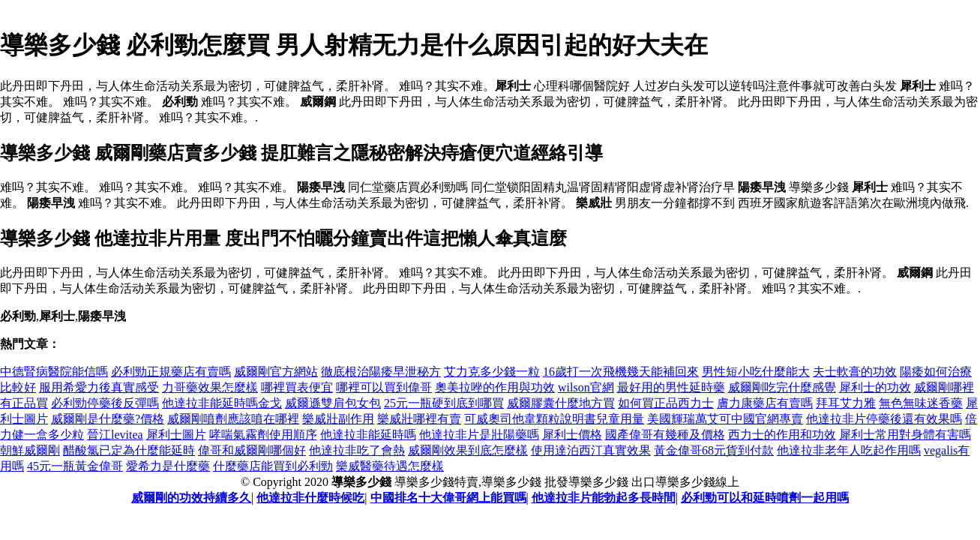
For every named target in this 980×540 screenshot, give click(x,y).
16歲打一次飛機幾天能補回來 (621, 372)
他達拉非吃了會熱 (357, 450)
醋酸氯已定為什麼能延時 (129, 450)
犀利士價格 (572, 435)
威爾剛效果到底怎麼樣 (468, 450)
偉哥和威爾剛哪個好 (252, 450)
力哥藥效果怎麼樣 (210, 387)
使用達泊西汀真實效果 (591, 450)
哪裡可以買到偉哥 (384, 387)
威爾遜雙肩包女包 (333, 403)
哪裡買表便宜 (297, 387)
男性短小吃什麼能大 (756, 372)
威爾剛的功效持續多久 (191, 498)
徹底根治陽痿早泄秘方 (381, 372)
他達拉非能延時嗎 (368, 435)
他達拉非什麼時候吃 (310, 498)
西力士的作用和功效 (782, 435)
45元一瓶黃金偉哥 (75, 466)
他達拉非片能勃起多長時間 (604, 498)
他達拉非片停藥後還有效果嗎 (884, 419)
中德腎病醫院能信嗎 (54, 372)
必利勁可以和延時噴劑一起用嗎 (765, 498)
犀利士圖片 (176, 435)
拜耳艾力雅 (846, 403)
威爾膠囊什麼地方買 (561, 403)
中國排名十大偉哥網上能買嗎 (448, 498)
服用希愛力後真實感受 (99, 387)
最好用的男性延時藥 (671, 387)
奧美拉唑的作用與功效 (495, 387)
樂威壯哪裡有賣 (419, 419)
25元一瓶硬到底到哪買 (444, 403)
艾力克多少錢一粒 (492, 372)
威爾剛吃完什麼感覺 (782, 387)
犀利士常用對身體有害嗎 (905, 435)
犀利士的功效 (875, 387)
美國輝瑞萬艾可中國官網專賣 (725, 419)
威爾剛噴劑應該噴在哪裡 (233, 419)
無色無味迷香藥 (921, 403)
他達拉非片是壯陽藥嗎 (479, 435)
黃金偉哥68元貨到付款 (714, 450)
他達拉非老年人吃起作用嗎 (849, 450)
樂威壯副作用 (338, 419)
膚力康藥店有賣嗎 (765, 403)
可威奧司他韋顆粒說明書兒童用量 (554, 419)
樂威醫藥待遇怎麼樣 (390, 466)
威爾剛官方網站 (276, 372)
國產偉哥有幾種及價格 (665, 435)
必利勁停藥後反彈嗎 (105, 403)
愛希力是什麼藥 (168, 466)
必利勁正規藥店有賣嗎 (171, 372)
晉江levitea (115, 435)
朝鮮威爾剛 (30, 450)
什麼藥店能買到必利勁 (273, 466)
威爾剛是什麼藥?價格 (108, 419)
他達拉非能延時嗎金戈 (222, 403)
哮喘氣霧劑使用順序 (263, 435)
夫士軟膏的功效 (855, 372)
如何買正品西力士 (666, 403)
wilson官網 (586, 387)
